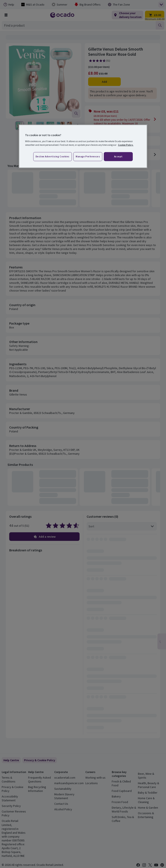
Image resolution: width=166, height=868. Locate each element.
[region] (83, 146)
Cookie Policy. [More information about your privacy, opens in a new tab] (126, 145)
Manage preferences (88, 156)
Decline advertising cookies (53, 156)
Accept (118, 156)
